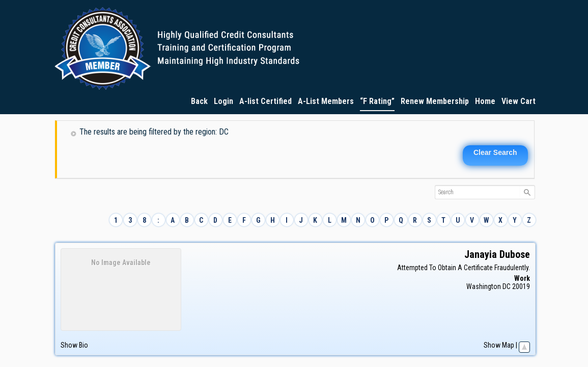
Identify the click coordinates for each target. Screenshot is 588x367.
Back (199, 101)
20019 (521, 286)
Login (223, 101)
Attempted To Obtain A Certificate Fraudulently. (464, 268)
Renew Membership (435, 101)
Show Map (499, 345)
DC (507, 286)
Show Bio (74, 345)
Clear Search (495, 152)
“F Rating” (377, 101)
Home (485, 101)
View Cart (519, 101)
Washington (484, 286)
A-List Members (326, 101)
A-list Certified (265, 101)
